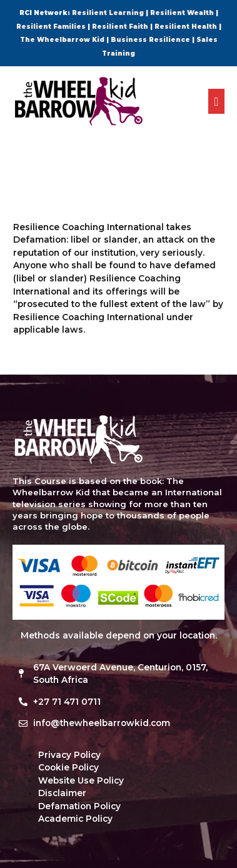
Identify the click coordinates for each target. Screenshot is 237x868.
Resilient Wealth (182, 13)
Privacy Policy (69, 755)
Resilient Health (186, 27)
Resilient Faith (120, 27)
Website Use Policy (81, 780)
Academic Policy (75, 819)
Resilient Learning (108, 13)
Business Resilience (150, 40)
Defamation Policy (79, 806)
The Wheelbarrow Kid (62, 40)
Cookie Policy (68, 767)
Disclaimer (62, 793)
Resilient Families (51, 27)
